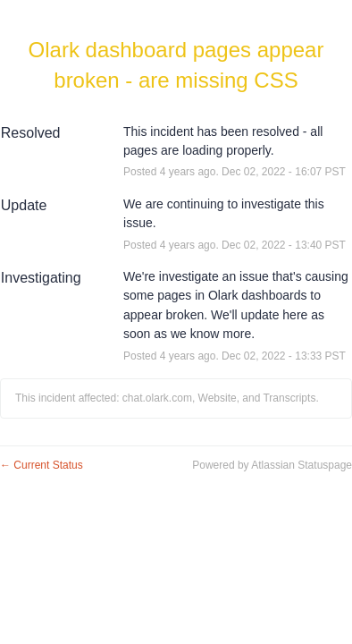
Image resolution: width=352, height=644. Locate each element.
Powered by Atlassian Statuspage (272, 465)
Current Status (42, 465)
